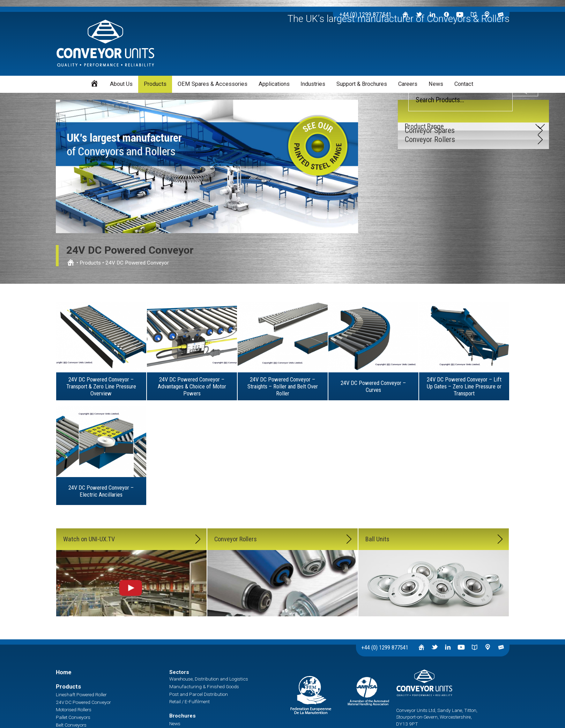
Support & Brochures (362, 84)
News (436, 84)
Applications (274, 84)
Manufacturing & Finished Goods (204, 686)
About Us (121, 84)
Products (155, 84)
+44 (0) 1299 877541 (385, 648)
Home (64, 672)
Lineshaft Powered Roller (81, 694)
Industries (313, 84)
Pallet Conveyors (73, 717)
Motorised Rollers (74, 710)
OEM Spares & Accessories (213, 84)
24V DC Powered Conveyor (83, 702)
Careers (408, 84)
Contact (464, 84)
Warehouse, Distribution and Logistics (209, 679)
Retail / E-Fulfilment (189, 701)
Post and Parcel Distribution (199, 694)
